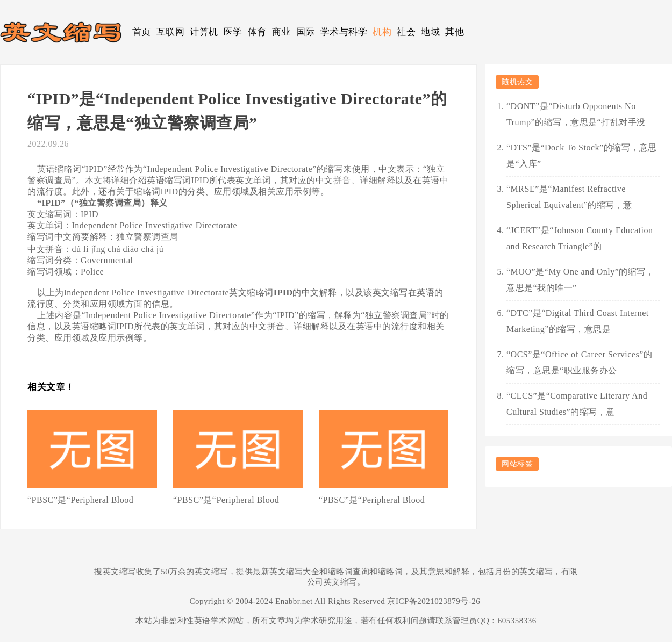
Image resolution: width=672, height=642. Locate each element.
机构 (382, 32)
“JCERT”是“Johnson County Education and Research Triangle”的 (580, 238)
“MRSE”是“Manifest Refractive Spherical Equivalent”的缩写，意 (569, 197)
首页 (142, 32)
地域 (430, 32)
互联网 (171, 32)
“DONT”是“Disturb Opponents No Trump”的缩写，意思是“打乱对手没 (576, 114)
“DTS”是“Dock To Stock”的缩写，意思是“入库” (582, 156)
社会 (406, 32)
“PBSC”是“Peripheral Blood (80, 500)
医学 (233, 32)
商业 (281, 32)
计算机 (204, 32)
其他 (455, 32)
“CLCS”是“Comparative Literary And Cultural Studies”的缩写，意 (577, 404)
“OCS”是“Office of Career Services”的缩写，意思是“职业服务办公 (579, 362)
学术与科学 (344, 32)
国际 (306, 32)
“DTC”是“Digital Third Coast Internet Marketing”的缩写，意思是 (578, 321)
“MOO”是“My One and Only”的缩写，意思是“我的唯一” (580, 280)
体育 (257, 32)
